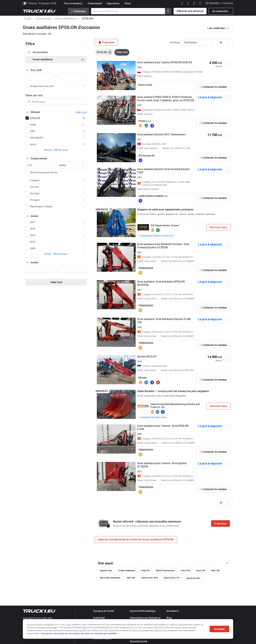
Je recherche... (221, 11)
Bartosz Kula (145, 85)
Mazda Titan (106, 571)
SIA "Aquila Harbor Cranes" (165, 225)
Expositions (113, 3)
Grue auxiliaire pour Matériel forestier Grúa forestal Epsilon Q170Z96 (163, 246)
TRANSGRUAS (146, 268)
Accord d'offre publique (143, 611)
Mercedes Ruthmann (110, 578)
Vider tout (56, 282)
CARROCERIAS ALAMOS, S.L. (153, 196)
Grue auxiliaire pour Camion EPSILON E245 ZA (165, 62)
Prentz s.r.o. (145, 121)
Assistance (172, 611)
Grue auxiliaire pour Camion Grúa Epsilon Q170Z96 (162, 465)
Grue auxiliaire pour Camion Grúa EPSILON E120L (163, 427)
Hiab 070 (146, 571)
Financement (95, 3)
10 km (63, 165)
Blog (169, 618)
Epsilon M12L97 (147, 356)
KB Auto (143, 378)
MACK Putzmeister (165, 571)
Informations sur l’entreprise (145, 618)
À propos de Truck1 (104, 611)
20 (221, 42)
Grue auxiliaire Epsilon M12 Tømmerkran (161, 134)
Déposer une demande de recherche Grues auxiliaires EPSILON (136, 539)
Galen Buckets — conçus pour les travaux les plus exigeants (173, 391)
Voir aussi (105, 563)
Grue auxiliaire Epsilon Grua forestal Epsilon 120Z (164, 171)
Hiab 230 (131, 578)
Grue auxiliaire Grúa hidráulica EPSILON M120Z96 (161, 283)
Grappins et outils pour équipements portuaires (165, 210)
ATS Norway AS (147, 156)
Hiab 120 (215, 571)
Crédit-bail (99, 618)
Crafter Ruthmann (127, 571)
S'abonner (220, 524)
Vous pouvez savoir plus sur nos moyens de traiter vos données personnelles (79, 633)
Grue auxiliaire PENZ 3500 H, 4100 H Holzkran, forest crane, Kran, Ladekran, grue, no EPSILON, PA (166, 99)
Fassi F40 (200, 571)
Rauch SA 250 (193, 578)
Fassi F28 (185, 571)
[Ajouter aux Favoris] (228, 64)
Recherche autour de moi (44, 172)
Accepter (219, 629)
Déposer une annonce (190, 11)
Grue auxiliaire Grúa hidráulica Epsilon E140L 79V (164, 321)
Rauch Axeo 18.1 (172, 578)
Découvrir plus (218, 227)
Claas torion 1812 (149, 578)
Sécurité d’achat (138, 641)
